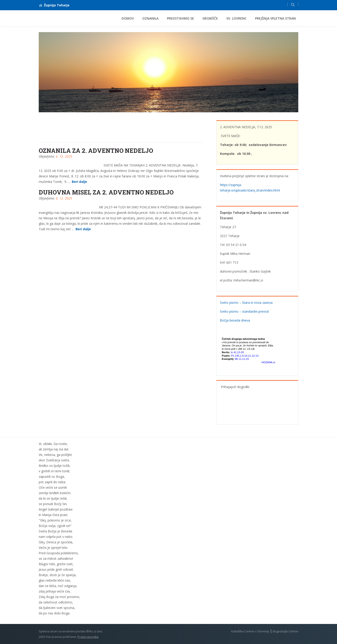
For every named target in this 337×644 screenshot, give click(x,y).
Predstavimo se (180, 18)
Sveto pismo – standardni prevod (244, 311)
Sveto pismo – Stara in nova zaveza (246, 303)
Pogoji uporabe (88, 637)
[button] (293, 4)
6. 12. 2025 (64, 156)
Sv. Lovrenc (236, 18)
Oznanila (150, 18)
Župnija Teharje (54, 5)
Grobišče (210, 18)
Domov (128, 18)
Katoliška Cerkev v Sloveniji (250, 631)
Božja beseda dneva (235, 320)
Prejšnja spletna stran (275, 18)
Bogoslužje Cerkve (286, 631)
